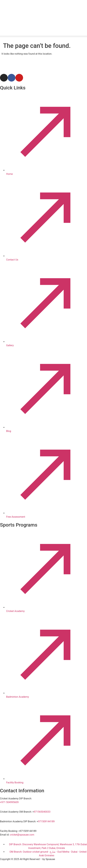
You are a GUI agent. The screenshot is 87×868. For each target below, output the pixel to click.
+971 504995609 (9, 802)
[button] (43, 36)
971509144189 (46, 821)
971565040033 (42, 812)
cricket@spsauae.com (22, 835)
